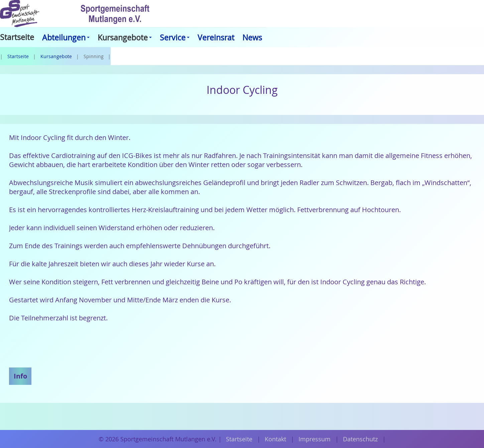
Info (20, 376)
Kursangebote (56, 56)
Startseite (18, 56)
